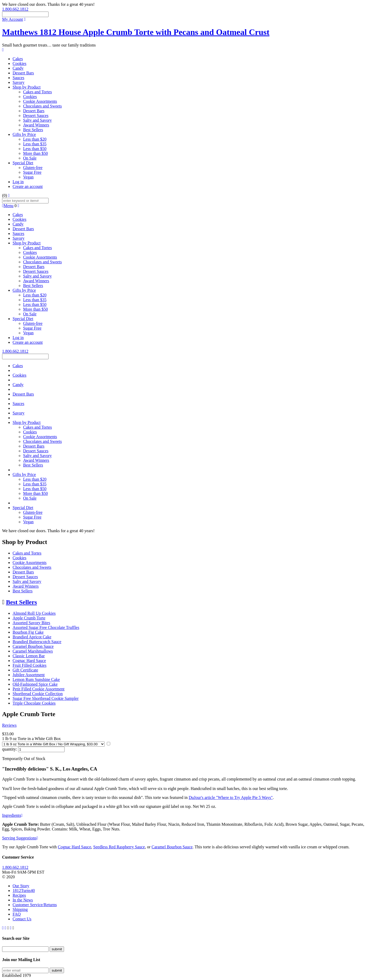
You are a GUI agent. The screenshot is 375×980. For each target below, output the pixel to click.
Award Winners (36, 125)
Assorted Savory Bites (31, 623)
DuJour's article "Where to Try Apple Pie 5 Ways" (231, 797)
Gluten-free (33, 168)
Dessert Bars (23, 73)
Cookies (19, 63)
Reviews (9, 725)
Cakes (18, 59)
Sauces (18, 78)
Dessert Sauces (36, 116)
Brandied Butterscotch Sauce (37, 642)
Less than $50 (35, 149)
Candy (18, 68)
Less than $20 (35, 139)
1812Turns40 (24, 891)
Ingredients (12, 815)
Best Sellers (33, 130)
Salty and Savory (37, 120)
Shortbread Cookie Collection (38, 694)
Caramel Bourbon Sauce (33, 646)
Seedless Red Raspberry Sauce (119, 847)
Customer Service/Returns (35, 905)
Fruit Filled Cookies (30, 665)
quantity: (10, 749)
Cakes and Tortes (38, 92)
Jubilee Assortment (29, 675)
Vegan (28, 177)
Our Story (21, 886)
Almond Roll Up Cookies (34, 613)
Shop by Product (27, 87)
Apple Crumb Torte (29, 618)
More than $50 (35, 153)
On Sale (30, 158)
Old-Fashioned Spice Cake (35, 684)
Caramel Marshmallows (33, 651)
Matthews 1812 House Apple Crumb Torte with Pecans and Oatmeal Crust (136, 32)
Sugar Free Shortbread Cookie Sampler (46, 698)
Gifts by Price (24, 134)
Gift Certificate (25, 670)
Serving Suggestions (20, 838)
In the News (23, 900)
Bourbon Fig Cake (28, 632)
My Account (13, 19)
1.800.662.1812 (15, 9)
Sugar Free (32, 172)
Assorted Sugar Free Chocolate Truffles (46, 627)
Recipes (19, 895)
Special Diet (23, 163)
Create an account (28, 186)
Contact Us (22, 919)
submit (57, 949)
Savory (19, 82)
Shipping (20, 909)
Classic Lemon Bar (29, 656)
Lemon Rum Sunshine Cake (36, 679)
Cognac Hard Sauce (29, 661)
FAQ (17, 914)
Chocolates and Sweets (43, 106)
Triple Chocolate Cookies (34, 703)
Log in (18, 182)
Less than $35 (35, 144)
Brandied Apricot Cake (32, 637)
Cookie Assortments (40, 101)
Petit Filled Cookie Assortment (39, 689)
